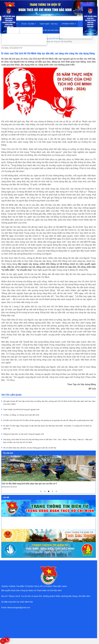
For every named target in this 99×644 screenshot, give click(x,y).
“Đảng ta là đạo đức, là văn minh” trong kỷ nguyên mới (24, 434)
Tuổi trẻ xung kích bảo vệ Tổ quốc (76, 36)
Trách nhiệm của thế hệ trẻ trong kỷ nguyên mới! (21, 409)
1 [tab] (41, 492)
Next (98, 473)
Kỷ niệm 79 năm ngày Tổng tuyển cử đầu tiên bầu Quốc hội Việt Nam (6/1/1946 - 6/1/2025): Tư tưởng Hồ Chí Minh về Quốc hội (47, 427)
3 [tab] (49, 492)
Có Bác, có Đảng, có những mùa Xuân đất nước (21, 415)
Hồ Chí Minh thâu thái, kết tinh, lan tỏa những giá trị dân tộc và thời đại (30, 448)
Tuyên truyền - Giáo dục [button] (49, 24)
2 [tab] (45, 492)
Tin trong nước (28, 33)
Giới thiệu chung (16, 29)
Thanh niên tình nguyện (72, 29)
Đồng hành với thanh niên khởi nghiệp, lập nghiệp (24, 39)
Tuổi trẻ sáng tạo (69, 33)
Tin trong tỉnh (28, 29)
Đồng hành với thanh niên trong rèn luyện (21, 43)
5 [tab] (56, 492)
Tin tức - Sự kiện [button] (29, 24)
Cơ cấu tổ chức (16, 33)
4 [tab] (52, 492)
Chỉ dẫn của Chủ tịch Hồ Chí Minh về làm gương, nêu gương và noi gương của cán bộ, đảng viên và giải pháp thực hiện (48, 420)
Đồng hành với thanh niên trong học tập (20, 36)
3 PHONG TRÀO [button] (69, 24)
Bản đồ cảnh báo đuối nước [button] (52, 30)
